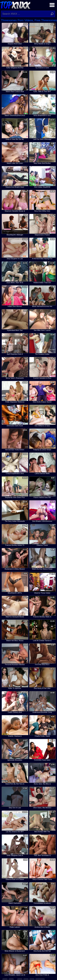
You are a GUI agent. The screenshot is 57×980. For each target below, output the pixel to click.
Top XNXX (15, 5)
